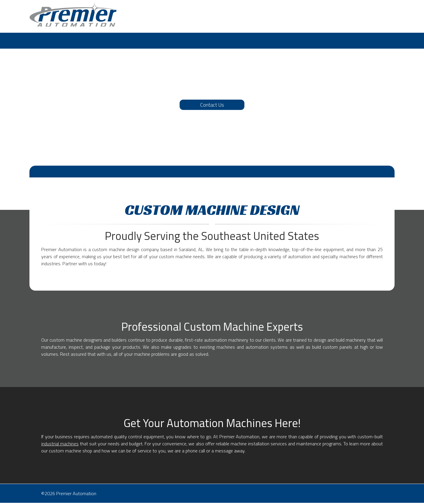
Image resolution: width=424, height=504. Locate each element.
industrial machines (60, 444)
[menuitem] (36, 41)
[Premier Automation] (74, 15)
